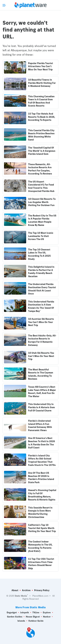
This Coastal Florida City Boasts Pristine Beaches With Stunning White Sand (41, 135)
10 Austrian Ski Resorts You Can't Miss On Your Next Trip (41, 322)
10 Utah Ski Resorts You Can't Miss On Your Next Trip (41, 356)
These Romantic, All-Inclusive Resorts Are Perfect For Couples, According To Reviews (40, 169)
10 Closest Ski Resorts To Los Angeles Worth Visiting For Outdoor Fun (42, 202)
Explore (47, 613)
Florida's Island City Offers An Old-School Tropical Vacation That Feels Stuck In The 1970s (42, 460)
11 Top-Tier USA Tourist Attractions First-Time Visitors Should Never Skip (41, 564)
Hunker (47, 617)
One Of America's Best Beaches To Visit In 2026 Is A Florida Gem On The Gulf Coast (41, 443)
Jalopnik (24, 613)
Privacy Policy (42, 590)
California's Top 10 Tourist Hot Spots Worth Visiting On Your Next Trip (42, 528)
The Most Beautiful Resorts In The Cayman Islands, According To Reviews (41, 374)
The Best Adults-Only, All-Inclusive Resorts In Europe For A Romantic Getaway (42, 340)
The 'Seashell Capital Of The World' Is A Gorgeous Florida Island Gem (42, 151)
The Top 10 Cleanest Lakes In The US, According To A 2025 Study (39, 254)
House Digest (33, 617)
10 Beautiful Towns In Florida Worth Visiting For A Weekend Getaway (42, 83)
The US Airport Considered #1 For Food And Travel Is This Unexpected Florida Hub (41, 186)
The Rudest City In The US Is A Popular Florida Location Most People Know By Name (42, 220)
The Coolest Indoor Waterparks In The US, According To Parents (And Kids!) (40, 546)
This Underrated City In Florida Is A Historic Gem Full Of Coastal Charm (41, 407)
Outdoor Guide (36, 621)
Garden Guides (15, 617)
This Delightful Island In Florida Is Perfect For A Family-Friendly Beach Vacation (41, 272)
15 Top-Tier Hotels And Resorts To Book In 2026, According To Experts (42, 117)
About (15, 590)
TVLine (36, 613)
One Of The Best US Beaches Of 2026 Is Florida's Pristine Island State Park (41, 478)
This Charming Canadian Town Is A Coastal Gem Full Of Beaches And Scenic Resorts (41, 101)
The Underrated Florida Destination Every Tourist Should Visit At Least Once (42, 289)
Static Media (21, 596)
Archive (26, 590)
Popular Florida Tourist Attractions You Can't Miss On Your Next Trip (41, 66)
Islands (21, 621)
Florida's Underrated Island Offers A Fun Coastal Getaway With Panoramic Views (40, 426)
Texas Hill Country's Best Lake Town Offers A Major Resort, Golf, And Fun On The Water (42, 392)
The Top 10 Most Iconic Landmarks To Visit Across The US (41, 236)
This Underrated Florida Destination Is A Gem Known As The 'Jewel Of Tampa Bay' (41, 306)
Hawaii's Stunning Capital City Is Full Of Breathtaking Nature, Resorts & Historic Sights (42, 495)
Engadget (12, 613)
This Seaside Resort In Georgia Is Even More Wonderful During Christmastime (40, 512)
